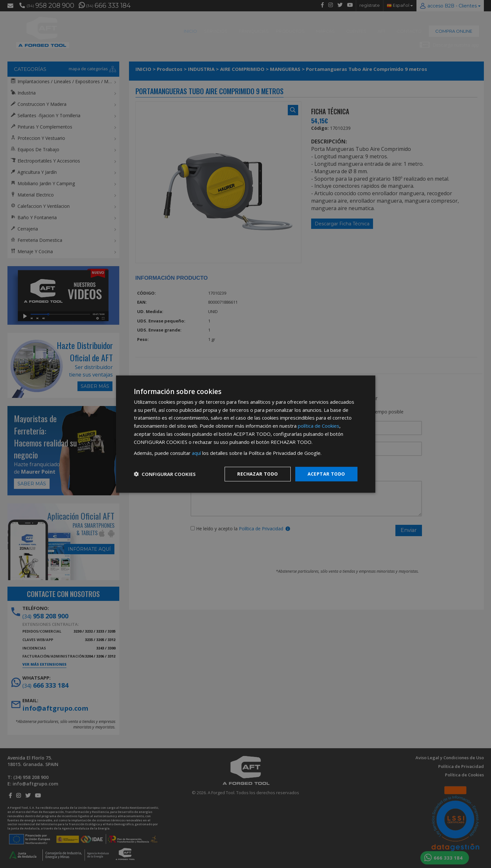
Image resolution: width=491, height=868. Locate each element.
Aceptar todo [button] (326, 474)
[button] (165, 474)
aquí (196, 453)
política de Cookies (319, 426)
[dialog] (246, 434)
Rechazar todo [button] (257, 474)
